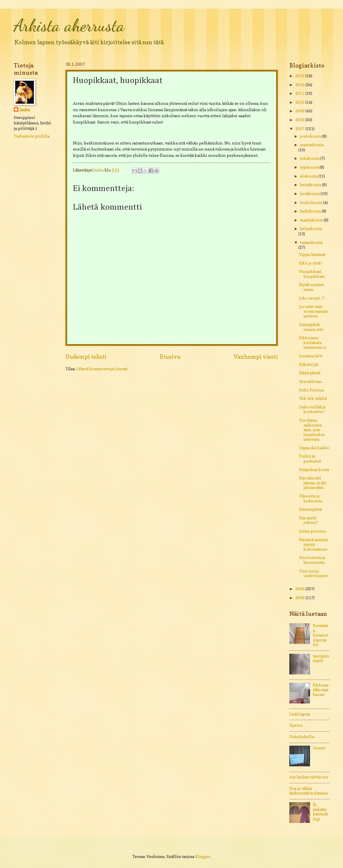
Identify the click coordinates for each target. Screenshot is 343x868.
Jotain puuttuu (313, 531)
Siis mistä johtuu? (308, 520)
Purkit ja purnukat (310, 459)
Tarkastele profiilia (32, 136)
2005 (300, 598)
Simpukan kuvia (314, 470)
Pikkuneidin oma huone (321, 690)
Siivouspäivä (310, 509)
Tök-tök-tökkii (313, 398)
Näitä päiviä (310, 373)
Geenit (319, 748)
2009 (300, 111)
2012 (300, 85)
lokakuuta (310, 158)
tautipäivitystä (321, 658)
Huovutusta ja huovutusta (312, 560)
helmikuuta (311, 229)
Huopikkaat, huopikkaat (312, 274)
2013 (300, 76)
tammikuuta (311, 242)
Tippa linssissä (312, 254)
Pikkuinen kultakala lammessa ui (313, 343)
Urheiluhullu (302, 737)
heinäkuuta (311, 185)
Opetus (296, 725)
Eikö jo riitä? (311, 263)
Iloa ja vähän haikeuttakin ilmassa (308, 791)
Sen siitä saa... (311, 381)
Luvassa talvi (311, 356)
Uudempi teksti (86, 357)
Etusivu (170, 357)
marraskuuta (312, 145)
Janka (25, 110)
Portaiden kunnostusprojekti (321, 635)
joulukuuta (311, 136)
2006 (300, 589)
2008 (300, 120)
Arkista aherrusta (69, 25)
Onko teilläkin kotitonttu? (312, 409)
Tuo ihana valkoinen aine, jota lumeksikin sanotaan (312, 430)
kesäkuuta (310, 194)
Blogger (203, 857)
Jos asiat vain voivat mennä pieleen (313, 311)
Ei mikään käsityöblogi (320, 812)
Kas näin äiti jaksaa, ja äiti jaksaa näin (313, 483)
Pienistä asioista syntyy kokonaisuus (313, 544)
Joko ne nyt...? (312, 298)
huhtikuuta (311, 211)
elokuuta (309, 176)
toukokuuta (312, 202)
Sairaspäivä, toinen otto (311, 327)
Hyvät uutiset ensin (311, 287)
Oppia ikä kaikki (314, 448)
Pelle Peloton (312, 390)
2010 (300, 102)
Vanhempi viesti (256, 357)
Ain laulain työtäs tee (309, 777)
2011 (300, 93)
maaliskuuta (312, 220)
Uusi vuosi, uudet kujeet (313, 573)
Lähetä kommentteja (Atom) (102, 369)
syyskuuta (310, 167)
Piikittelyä (309, 364)
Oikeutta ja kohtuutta (311, 498)
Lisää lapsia (300, 714)
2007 (300, 129)
